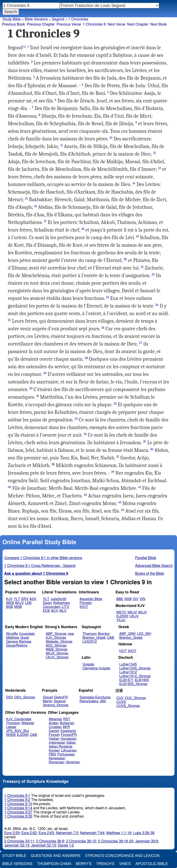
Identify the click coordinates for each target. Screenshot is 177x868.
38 (53, 464)
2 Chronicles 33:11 (19, 841)
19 (138, 237)
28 (86, 358)
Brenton (104, 634)
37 (118, 457)
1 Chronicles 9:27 (18, 812)
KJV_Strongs (56, 638)
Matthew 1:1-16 (119, 833)
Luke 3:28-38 (144, 833)
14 (134, 183)
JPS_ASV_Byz (18, 731)
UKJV (134, 616)
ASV (33, 599)
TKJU (121, 620)
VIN (142, 599)
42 (85, 495)
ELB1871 (127, 680)
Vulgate (88, 664)
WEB (10, 603)
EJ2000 (23, 735)
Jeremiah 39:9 (146, 841)
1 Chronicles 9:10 (18, 804)
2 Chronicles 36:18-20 (116, 841)
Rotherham (61, 603)
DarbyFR (61, 697)
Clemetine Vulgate (96, 668)
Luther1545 (128, 664)
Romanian (57, 762)
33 (76, 419)
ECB (46, 611)
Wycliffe (12, 634)
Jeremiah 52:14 (17, 845)
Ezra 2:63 (46, 833)
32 (115, 404)
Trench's (105, 864)
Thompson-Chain (54, 864)
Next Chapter (138, 24)
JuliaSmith (58, 599)
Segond (58, 19)
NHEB (11, 735)
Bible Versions (36, 19)
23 (108, 297)
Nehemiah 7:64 (92, 833)
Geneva (12, 642)
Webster (28, 723)
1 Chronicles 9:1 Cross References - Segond (40, 566)
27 (141, 343)
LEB (28, 603)
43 (120, 502)
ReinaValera (89, 701)
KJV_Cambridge (19, 719)
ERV (25, 599)
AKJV (19, 603)
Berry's (84, 864)
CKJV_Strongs (57, 657)
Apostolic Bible (152, 864)
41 (139, 487)
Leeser (11, 727)
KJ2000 (122, 616)
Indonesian (57, 743)
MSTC (121, 612)
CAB (111, 638)
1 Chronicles (78, 19)
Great (25, 638)
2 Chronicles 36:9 (50, 841)
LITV (65, 607)
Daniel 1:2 (66, 845)
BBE (120, 599)
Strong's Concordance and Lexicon (122, 856)
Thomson (90, 634)
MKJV (132, 612)
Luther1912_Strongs (135, 676)
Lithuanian (69, 750)
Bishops (25, 642)
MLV (63, 611)
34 (85, 434)
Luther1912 (128, 672)
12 (154, 153)
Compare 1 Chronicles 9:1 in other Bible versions (43, 558)
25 (9, 320)
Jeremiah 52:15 (44, 845)
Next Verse (117, 24)
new (71, 634)
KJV (9, 599)
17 (45, 221)
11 (62, 145)
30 (31, 388)
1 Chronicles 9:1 (17, 796)
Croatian (55, 727)
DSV (10, 697)
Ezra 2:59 (12, 833)
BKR (66, 727)
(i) (25, 47)
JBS (103, 701)
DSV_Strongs (25, 697)
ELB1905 (142, 680)
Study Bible (12, 19)
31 (38, 396)
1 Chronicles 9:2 (17, 800)
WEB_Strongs (56, 649)
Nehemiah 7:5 (67, 833)
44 (123, 510)
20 (125, 259)
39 (113, 472)
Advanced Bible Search (154, 566)
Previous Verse (69, 24)
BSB (9, 607)
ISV (136, 599)
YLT (17, 599)
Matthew (13, 638)
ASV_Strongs (56, 646)
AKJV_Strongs (57, 653)
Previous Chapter (41, 24)
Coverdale (27, 634)
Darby (47, 603)
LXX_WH (144, 634)
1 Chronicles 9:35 (18, 816)
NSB (128, 599)
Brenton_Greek (94, 638)
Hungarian (69, 739)
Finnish (54, 735)
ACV (55, 611)
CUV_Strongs (135, 698)
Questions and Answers (56, 856)
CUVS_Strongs (128, 706)
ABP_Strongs (56, 634)
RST (67, 719)
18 (83, 229)
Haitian (54, 739)
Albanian (56, 719)
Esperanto (68, 731)
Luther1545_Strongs (135, 668)
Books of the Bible (150, 574)
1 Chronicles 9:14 (18, 808)
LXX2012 (90, 642)
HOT (123, 651)
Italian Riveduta (61, 747)
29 (45, 373)
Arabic (54, 723)
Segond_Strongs (56, 705)
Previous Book (13, 24)
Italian (71, 743)
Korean (54, 750)
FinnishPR (69, 735)
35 (145, 442)
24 (157, 305)
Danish (54, 731)
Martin (48, 701)
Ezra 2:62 (29, 833)
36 (152, 449)
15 (26, 199)
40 (9, 487)
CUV (120, 698)
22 (153, 274)
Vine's (125, 864)
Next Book (159, 24)
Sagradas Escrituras (95, 697)
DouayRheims (17, 646)
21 (142, 267)
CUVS (121, 702)
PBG (53, 754)
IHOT (84, 607)
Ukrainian (73, 762)
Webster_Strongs (59, 642)
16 (35, 206)
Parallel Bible (146, 558)
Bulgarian (67, 723)
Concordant (52, 607)
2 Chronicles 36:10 (81, 841)
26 (103, 328)
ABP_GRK (128, 634)
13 (160, 168)
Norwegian (57, 758)
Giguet (48, 697)
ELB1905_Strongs (133, 684)
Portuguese (66, 754)
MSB (18, 607)
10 (111, 138)
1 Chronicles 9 (94, 24)
